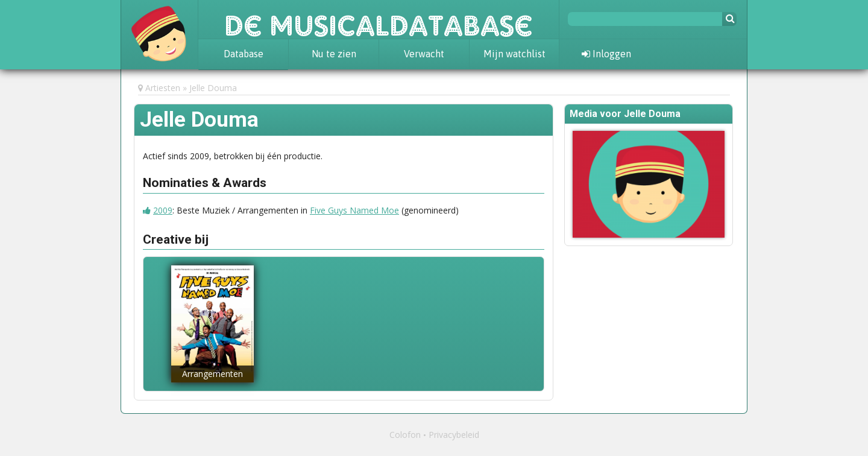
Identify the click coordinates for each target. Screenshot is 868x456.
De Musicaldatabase (379, 19)
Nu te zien (334, 54)
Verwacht (424, 54)
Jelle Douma (213, 88)
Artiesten (163, 88)
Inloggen (606, 54)
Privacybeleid (454, 435)
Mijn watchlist (514, 54)
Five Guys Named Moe (354, 210)
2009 (163, 210)
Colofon (405, 435)
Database (244, 54)
